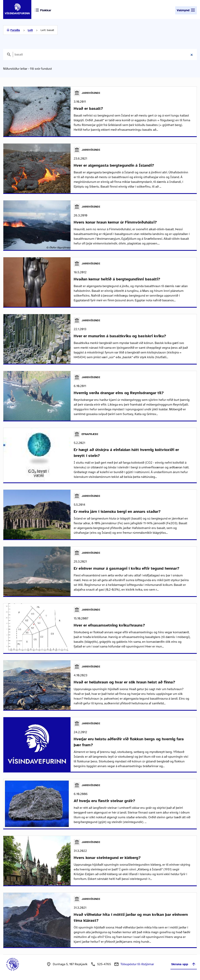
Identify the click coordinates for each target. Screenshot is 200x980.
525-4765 (104, 964)
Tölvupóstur (137, 964)
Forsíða (15, 30)
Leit (30, 30)
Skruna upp (184, 964)
